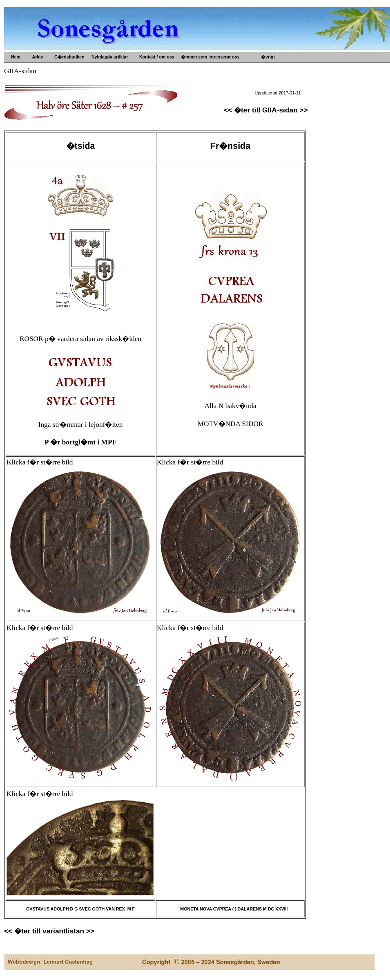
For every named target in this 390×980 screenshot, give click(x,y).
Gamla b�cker (204, 96)
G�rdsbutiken (68, 57)
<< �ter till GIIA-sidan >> (266, 110)
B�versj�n (281, 76)
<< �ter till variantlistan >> (49, 931)
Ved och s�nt (203, 116)
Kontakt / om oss (156, 57)
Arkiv (36, 57)
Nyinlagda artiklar (108, 57)
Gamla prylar (202, 83)
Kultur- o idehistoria (209, 103)
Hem (15, 57)
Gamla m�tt (201, 76)
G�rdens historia (287, 70)
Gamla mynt (201, 90)
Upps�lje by (202, 70)
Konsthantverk (204, 109)
